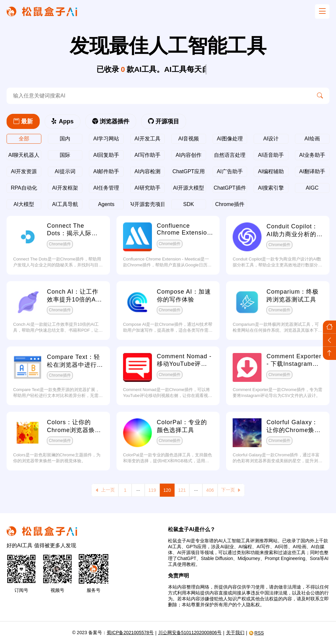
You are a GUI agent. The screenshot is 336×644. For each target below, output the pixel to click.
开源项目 (164, 121)
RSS (256, 633)
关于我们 (235, 633)
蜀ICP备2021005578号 (130, 633)
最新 (23, 121)
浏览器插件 (111, 121)
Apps (63, 121)
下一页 (231, 490)
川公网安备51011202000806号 (190, 633)
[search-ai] (158, 96)
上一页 (105, 490)
